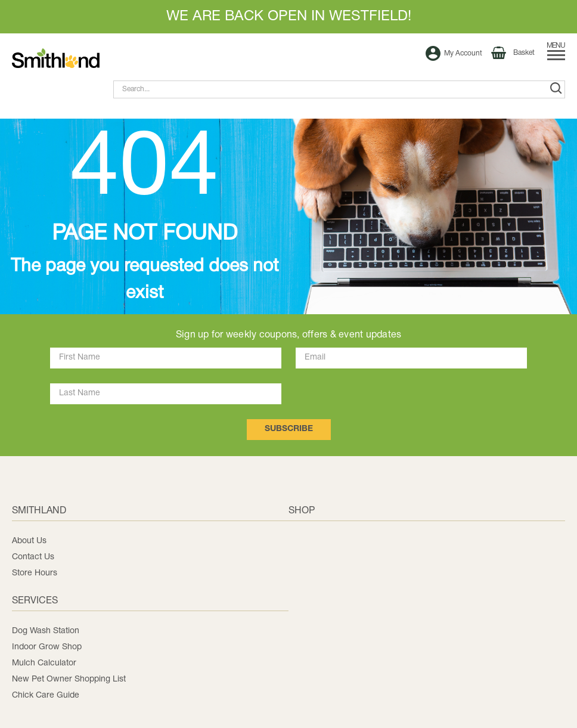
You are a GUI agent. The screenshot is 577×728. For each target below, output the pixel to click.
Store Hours (35, 573)
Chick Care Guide (46, 696)
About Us (29, 541)
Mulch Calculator (44, 663)
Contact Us (33, 557)
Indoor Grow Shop (47, 647)
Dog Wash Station (46, 631)
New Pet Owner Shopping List (69, 679)
